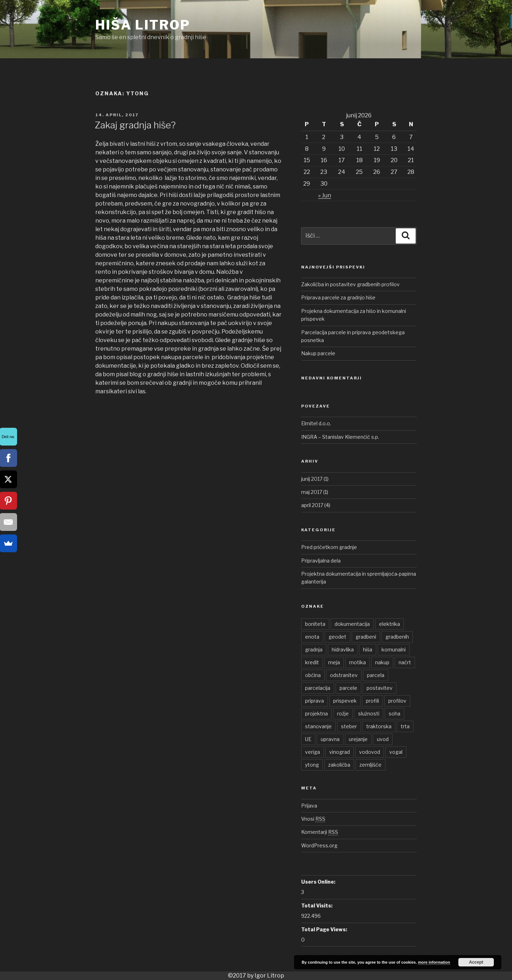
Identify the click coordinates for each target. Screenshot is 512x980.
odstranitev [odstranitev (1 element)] (344, 675)
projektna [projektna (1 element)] (316, 713)
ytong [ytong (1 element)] (312, 765)
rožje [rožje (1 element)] (343, 713)
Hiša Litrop (143, 25)
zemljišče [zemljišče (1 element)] (370, 765)
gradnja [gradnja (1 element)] (314, 649)
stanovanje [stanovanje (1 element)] (318, 726)
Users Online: (318, 882)
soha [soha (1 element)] (394, 713)
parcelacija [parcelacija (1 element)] (318, 688)
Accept (476, 962)
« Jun (325, 195)
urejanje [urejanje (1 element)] (358, 739)
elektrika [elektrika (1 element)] (390, 624)
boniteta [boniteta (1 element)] (315, 624)
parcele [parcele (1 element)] (348, 688)
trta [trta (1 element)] (405, 726)
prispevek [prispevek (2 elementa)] (345, 701)
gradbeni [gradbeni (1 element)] (366, 637)
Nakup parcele (318, 353)
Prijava (309, 806)
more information (434, 962)
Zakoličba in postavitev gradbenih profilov (350, 284)
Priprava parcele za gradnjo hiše (338, 297)
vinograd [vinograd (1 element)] (340, 752)
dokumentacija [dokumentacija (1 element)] (352, 624)
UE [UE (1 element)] (308, 739)
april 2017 (312, 505)
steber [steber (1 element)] (349, 726)
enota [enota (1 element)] (312, 637)
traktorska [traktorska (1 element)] (379, 726)
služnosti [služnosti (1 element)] (369, 713)
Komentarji (320, 832)
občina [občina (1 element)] (313, 675)
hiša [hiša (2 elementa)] (368, 649)
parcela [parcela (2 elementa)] (376, 675)
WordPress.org (319, 845)
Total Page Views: (324, 929)
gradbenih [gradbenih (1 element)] (397, 637)
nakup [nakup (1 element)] (382, 662)
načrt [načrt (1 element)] (405, 662)
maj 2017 (312, 492)
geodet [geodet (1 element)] (337, 637)
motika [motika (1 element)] (358, 662)
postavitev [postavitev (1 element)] (380, 688)
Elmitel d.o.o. (316, 423)
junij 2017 (312, 479)
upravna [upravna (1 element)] (330, 739)
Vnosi (313, 819)
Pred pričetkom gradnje (329, 547)
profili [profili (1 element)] (372, 701)
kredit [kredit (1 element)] (312, 662)
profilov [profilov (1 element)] (397, 701)
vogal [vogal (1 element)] (396, 752)
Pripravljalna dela (321, 561)
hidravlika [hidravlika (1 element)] (343, 649)
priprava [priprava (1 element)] (314, 701)
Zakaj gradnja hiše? (135, 125)
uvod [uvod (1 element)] (383, 739)
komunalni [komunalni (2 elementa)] (394, 649)
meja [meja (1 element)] (334, 662)
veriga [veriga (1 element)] (313, 752)
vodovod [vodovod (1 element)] (370, 752)
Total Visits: (317, 906)
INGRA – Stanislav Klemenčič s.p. (340, 437)
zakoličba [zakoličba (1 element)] (339, 765)
